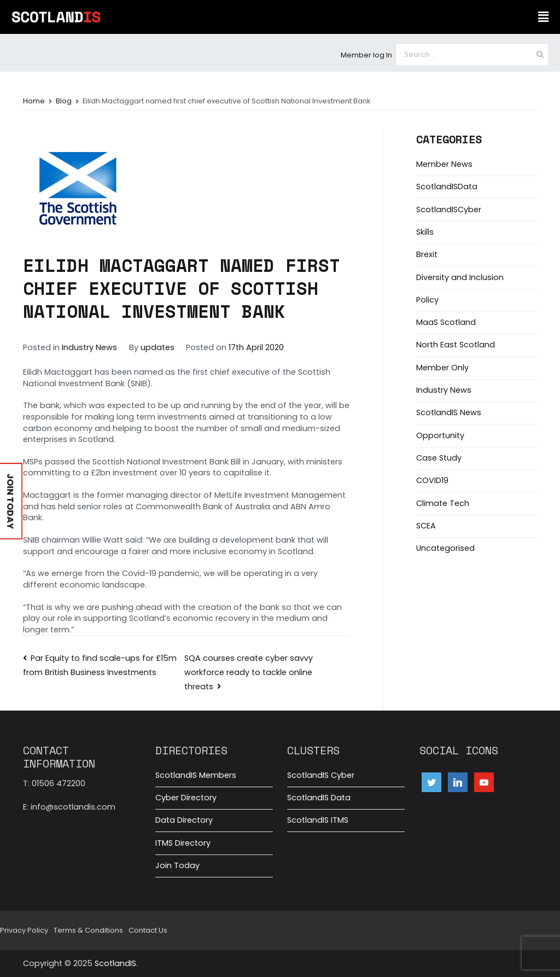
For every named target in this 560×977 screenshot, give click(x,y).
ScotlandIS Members (196, 775)
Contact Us (148, 930)
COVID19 (432, 480)
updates (157, 347)
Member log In (366, 55)
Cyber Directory (186, 798)
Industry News (89, 347)
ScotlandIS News (449, 412)
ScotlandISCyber (449, 210)
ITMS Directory (183, 843)
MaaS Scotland (446, 322)
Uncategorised (445, 548)
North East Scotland (456, 345)
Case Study (439, 458)
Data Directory (184, 820)
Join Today (177, 865)
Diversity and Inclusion (460, 277)
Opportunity (440, 435)
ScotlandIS (115, 963)
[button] (543, 17)
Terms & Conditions (88, 930)
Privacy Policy (24, 930)
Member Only (442, 368)
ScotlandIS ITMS (318, 820)
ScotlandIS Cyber (321, 775)
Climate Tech (443, 503)
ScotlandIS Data (319, 798)
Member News (444, 164)
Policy (427, 300)
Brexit (427, 254)
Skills (425, 232)
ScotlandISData (447, 187)
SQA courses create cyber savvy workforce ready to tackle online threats (249, 672)
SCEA (426, 526)
